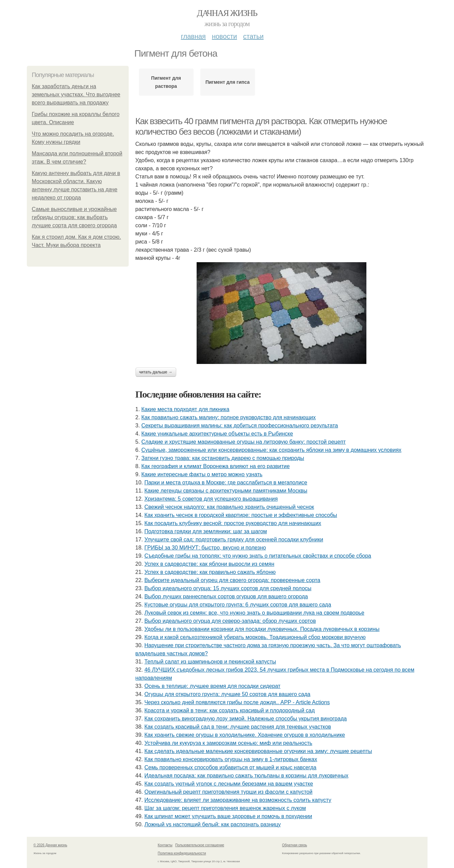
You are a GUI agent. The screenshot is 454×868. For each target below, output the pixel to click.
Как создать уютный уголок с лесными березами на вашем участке (229, 784)
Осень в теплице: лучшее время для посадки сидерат (212, 686)
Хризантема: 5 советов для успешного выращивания (211, 499)
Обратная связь (295, 845)
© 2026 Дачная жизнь (50, 845)
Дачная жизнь (227, 13)
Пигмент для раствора (166, 82)
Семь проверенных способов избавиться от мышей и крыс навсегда (230, 767)
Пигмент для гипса (228, 82)
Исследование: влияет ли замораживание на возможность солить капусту (238, 800)
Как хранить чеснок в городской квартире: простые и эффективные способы (241, 515)
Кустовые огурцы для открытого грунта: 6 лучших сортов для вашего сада (238, 605)
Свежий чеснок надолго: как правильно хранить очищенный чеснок (229, 507)
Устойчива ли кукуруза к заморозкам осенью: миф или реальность (228, 743)
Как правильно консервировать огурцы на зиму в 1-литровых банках (231, 759)
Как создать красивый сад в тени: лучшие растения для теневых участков (238, 727)
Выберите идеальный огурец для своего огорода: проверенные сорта (232, 580)
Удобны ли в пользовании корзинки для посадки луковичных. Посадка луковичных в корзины (262, 629)
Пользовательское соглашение (200, 845)
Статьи (253, 36)
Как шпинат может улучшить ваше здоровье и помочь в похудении (228, 816)
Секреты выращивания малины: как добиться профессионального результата (240, 426)
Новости (224, 36)
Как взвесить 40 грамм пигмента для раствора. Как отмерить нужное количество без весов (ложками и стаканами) (261, 126)
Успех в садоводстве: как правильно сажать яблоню (210, 572)
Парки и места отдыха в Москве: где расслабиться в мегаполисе (226, 483)
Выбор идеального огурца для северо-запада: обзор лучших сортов (230, 621)
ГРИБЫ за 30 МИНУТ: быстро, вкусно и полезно (205, 548)
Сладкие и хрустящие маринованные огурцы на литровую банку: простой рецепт (243, 442)
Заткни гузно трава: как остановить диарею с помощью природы (223, 458)
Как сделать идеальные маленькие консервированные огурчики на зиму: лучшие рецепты (258, 751)
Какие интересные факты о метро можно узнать (202, 474)
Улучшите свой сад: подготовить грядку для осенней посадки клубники (234, 539)
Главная (193, 36)
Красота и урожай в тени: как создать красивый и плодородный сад (230, 710)
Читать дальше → (156, 372)
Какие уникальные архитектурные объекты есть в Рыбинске (217, 434)
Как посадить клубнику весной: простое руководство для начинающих (233, 523)
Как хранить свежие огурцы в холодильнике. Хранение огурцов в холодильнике (245, 735)
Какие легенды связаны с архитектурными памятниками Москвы (226, 491)
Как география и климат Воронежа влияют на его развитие (215, 466)
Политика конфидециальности (182, 853)
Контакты (165, 845)
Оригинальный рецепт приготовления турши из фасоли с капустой (228, 792)
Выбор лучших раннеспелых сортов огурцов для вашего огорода (226, 596)
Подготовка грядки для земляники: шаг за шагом (206, 531)
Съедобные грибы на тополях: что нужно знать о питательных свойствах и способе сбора (258, 556)
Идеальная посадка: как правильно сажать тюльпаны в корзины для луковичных (246, 776)
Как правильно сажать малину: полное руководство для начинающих (228, 417)
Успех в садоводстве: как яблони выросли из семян (209, 564)
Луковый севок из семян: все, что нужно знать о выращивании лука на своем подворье (254, 613)
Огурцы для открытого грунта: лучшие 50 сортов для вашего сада (227, 694)
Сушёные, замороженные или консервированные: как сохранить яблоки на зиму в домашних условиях (271, 450)
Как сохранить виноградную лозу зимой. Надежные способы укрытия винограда (246, 719)
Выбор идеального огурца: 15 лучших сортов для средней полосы (228, 588)
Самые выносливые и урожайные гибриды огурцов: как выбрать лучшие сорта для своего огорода (75, 217)
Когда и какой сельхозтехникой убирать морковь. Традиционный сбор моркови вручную (255, 637)
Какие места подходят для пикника (185, 409)
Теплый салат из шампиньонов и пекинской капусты (210, 662)
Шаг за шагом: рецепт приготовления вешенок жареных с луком (225, 808)
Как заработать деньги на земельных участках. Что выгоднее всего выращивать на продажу (76, 94)
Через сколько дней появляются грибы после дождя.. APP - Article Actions (237, 702)
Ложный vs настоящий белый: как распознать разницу (213, 824)
